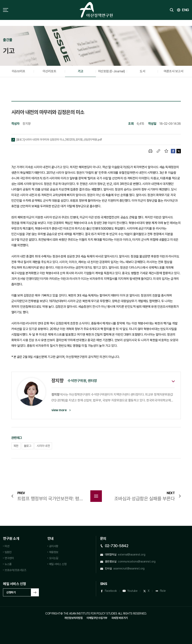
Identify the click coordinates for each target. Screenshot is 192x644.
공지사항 (54, 546)
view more (59, 410)
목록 (96, 496)
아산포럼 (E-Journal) (112, 71)
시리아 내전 (43, 446)
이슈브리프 (19, 71)
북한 (16, 446)
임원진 (8, 552)
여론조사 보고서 (173, 71)
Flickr (163, 591)
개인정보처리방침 (73, 618)
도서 (142, 71)
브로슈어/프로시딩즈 (15, 570)
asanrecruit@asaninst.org (129, 568)
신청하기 (11, 592)
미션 (7, 546)
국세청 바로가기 (120, 618)
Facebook (111, 591)
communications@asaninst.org (137, 561)
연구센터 (9, 558)
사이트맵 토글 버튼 (6, 10)
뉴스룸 (8, 564)
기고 (80, 71)
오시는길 (54, 558)
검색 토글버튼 (172, 10)
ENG (186, 10)
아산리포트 (49, 71)
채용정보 (54, 552)
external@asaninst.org (131, 555)
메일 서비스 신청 (58, 564)
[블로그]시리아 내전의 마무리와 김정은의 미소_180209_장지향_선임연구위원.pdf (59, 140)
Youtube (132, 591)
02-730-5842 (117, 546)
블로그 (28, 446)
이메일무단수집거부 (97, 618)
